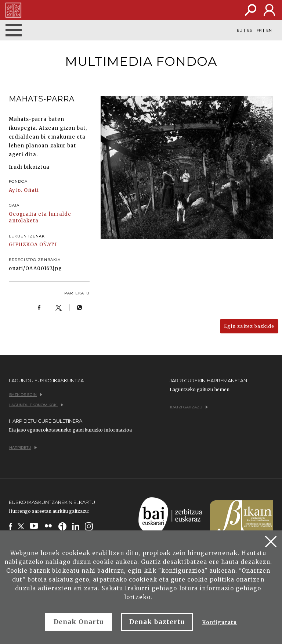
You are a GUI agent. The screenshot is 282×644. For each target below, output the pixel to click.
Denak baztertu (157, 622)
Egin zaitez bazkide (249, 326)
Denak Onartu (79, 622)
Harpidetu (23, 448)
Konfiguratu (219, 622)
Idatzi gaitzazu (189, 407)
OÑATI (48, 245)
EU (240, 31)
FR (259, 31)
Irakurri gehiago (151, 588)
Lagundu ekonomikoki (36, 405)
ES (250, 31)
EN (269, 31)
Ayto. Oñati (24, 190)
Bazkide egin (26, 395)
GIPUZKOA (23, 245)
